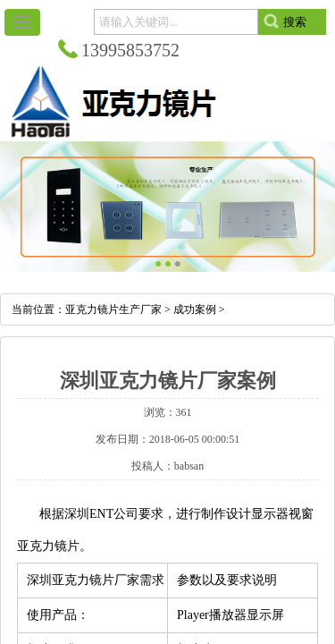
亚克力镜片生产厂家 (113, 309)
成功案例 (195, 309)
